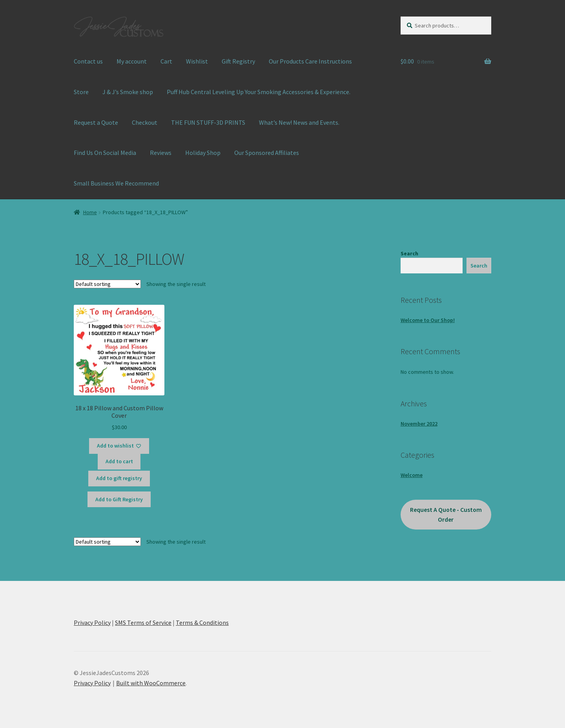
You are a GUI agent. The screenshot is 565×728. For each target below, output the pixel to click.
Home (90, 212)
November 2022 (419, 424)
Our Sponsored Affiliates (267, 153)
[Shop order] (107, 284)
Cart (166, 61)
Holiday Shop (203, 153)
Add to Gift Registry (119, 499)
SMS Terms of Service (143, 622)
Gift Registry (238, 61)
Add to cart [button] (119, 461)
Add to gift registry (119, 478)
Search (409, 253)
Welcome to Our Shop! (428, 320)
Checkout (145, 122)
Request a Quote (96, 122)
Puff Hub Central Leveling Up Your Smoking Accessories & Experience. (259, 92)
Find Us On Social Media (105, 153)
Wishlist (197, 61)
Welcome (412, 475)
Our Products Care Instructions (310, 61)
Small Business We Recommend (116, 183)
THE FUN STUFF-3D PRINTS (208, 122)
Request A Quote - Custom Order (446, 515)
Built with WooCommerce (151, 683)
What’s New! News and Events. (299, 122)
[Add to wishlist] (119, 446)
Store (81, 92)
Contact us (88, 61)
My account (132, 61)
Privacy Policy (92, 622)
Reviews (161, 153)
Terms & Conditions (202, 622)
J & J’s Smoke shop (128, 92)
